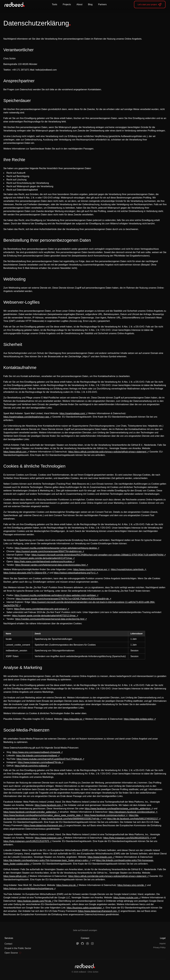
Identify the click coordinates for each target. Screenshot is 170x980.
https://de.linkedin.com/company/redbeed (37, 756)
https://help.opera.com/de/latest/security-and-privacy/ (40, 609)
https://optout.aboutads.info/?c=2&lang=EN (25, 573)
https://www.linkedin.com (100, 857)
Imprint (162, 944)
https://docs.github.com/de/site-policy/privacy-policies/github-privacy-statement (107, 452)
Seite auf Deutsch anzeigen (85, 930)
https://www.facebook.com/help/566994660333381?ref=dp (70, 819)
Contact (8, 944)
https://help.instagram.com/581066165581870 (126, 838)
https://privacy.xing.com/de (131, 885)
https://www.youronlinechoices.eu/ (90, 569)
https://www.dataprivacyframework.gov (43, 825)
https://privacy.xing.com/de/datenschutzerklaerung (28, 889)
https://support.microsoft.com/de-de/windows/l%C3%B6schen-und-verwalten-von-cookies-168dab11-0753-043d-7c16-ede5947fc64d (97, 555)
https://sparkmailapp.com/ (72, 413)
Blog (90, 4)
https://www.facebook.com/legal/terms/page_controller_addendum (118, 809)
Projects (67, 4)
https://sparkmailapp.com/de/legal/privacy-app (26, 417)
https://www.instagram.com (48, 838)
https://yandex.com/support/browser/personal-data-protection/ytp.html (50, 619)
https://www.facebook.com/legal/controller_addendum (30, 812)
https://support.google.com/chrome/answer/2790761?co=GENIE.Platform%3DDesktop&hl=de (62, 599)
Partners (102, 4)
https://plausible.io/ (73, 719)
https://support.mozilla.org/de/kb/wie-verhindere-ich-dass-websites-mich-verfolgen (55, 595)
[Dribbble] (87, 944)
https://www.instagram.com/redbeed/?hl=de (39, 762)
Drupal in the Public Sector (18, 948)
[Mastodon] (78, 944)
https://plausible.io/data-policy (139, 719)
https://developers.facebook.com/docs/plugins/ (132, 812)
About (79, 4)
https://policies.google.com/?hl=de (34, 901)
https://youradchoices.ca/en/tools (127, 569)
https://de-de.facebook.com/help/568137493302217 (132, 819)
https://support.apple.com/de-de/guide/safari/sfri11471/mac (43, 558)
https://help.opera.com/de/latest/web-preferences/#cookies (43, 562)
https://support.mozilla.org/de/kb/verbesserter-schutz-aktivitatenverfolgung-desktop (56, 548)
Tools (54, 4)
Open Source (13, 953)
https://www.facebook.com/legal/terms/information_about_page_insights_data (42, 815)
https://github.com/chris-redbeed (31, 766)
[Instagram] (92, 944)
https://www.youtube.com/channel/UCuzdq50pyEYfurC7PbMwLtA (49, 759)
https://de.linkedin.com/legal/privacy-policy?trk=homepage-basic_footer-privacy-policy (46, 860)
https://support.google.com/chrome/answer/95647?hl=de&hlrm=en (49, 551)
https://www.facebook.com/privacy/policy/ (105, 815)
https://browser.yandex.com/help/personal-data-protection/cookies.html (50, 565)
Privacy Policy (159, 947)
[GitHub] (82, 944)
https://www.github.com (15, 452)
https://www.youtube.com (126, 898)
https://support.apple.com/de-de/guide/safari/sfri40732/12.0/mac (44, 616)
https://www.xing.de (66, 885)
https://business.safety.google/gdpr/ (84, 908)
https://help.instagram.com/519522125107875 (26, 841)
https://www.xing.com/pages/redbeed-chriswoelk (36, 752)
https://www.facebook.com (48, 805)
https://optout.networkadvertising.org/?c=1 (75, 573)
